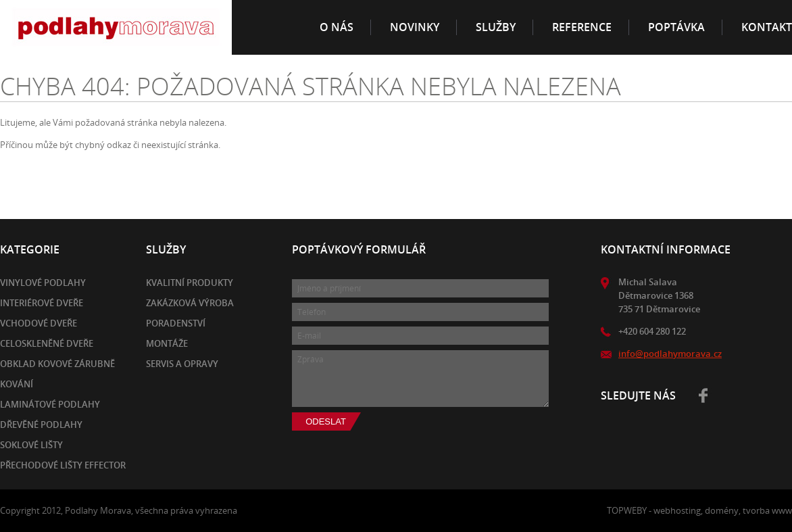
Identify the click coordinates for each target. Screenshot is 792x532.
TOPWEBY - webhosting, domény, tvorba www (699, 510)
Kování (17, 384)
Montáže (167, 343)
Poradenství (176, 323)
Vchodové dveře (39, 323)
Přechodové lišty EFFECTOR (63, 465)
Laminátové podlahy (50, 404)
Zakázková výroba (190, 303)
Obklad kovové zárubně (57, 364)
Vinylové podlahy (43, 283)
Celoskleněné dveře (47, 343)
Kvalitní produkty (190, 283)
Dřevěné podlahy (41, 425)
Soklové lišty (31, 445)
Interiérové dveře (42, 303)
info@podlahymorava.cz (670, 354)
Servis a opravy (182, 364)
